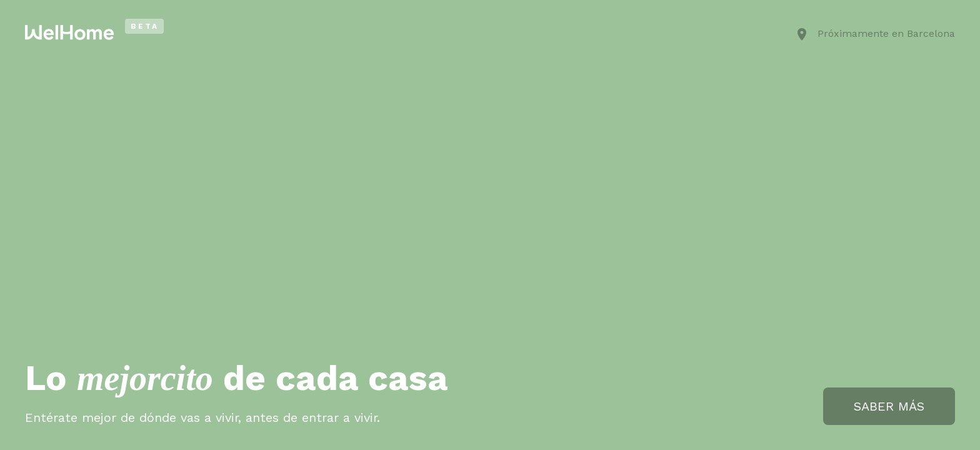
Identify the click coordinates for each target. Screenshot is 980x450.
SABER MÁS (889, 406)
